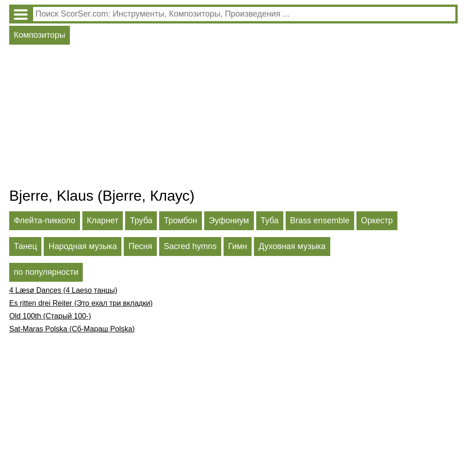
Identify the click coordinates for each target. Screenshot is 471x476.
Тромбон (180, 221)
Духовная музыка (292, 246)
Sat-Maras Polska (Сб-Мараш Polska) (72, 329)
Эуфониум (229, 221)
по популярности (46, 272)
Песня (140, 246)
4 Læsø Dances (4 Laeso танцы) (63, 290)
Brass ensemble (320, 221)
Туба (270, 221)
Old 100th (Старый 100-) (50, 316)
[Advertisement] (233, 118)
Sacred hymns (190, 246)
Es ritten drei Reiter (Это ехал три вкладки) (81, 303)
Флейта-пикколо (45, 221)
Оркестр (377, 221)
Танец (25, 246)
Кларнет (103, 221)
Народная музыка (83, 246)
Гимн (238, 246)
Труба (141, 221)
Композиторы (40, 35)
